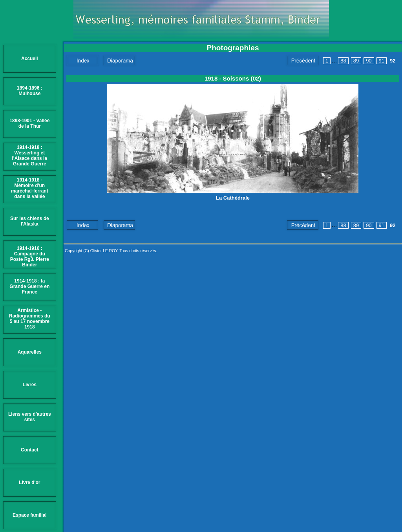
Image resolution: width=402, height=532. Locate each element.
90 (369, 61)
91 (382, 61)
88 (343, 61)
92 (393, 61)
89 (356, 61)
